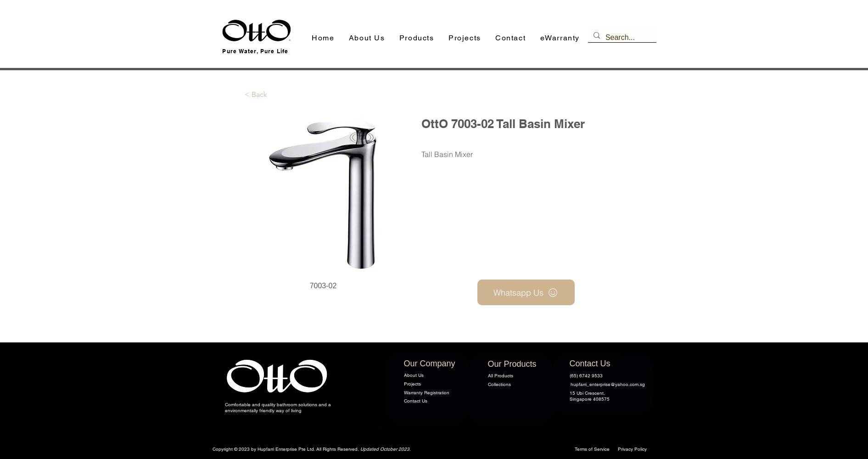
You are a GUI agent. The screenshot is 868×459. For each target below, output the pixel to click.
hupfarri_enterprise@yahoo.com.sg (608, 384)
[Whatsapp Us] (526, 292)
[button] (417, 38)
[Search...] (621, 38)
